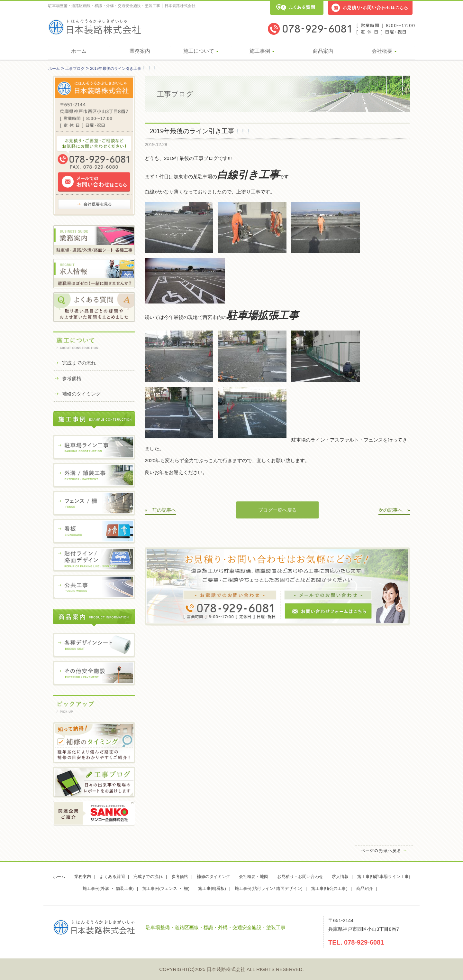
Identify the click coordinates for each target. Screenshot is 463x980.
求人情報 (340, 877)
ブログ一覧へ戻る (277, 510)
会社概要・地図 (254, 877)
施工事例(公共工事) (329, 888)
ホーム (79, 51)
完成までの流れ (79, 363)
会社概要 (384, 51)
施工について (201, 51)
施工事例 (262, 51)
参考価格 (72, 378)
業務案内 (140, 51)
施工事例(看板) (212, 888)
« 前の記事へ (160, 510)
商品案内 (323, 51)
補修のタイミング (81, 394)
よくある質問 (112, 877)
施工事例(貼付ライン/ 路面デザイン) (269, 888)
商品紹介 (365, 888)
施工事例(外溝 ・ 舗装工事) (108, 888)
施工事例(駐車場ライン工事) (384, 877)
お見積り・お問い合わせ (300, 877)
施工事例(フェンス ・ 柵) (166, 888)
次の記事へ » (394, 510)
